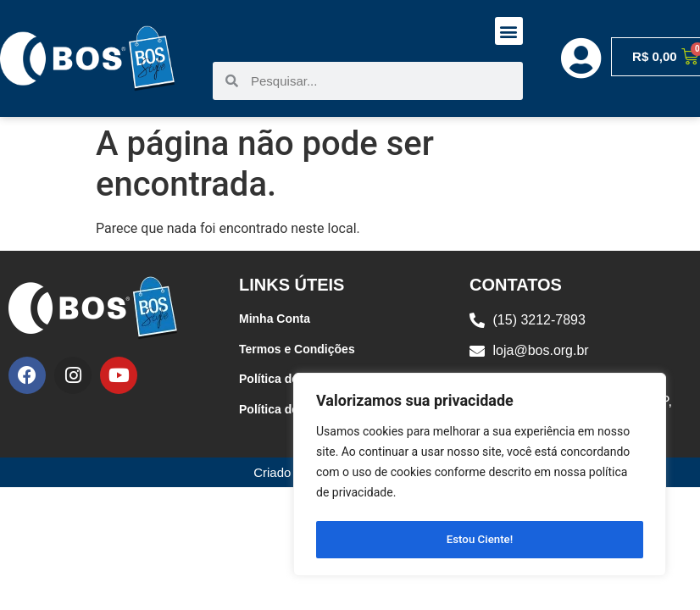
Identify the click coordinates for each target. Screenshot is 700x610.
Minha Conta (275, 319)
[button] (509, 31)
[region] (480, 477)
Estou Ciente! (480, 540)
